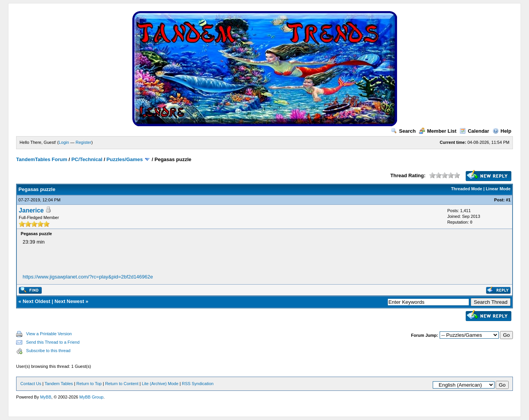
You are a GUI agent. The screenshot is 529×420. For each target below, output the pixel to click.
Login (64, 142)
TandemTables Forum (42, 159)
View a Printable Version (49, 334)
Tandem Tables (59, 384)
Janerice (31, 210)
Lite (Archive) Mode (160, 384)
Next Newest (69, 301)
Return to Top (89, 384)
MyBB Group (91, 397)
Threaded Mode (467, 189)
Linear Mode (498, 189)
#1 (508, 200)
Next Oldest (36, 301)
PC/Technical (87, 159)
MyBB (45, 397)
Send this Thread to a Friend (53, 342)
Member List (438, 131)
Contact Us (31, 384)
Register (83, 142)
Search (403, 131)
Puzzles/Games (125, 159)
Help (502, 131)
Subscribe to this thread (48, 351)
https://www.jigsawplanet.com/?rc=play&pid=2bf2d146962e (88, 277)
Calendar (474, 131)
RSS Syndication (198, 384)
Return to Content (122, 384)
